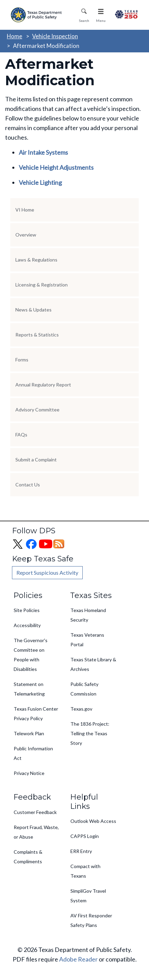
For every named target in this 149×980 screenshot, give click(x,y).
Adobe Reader (78, 959)
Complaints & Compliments (28, 857)
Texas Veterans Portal (87, 640)
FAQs (21, 435)
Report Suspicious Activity (47, 572)
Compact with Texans (85, 871)
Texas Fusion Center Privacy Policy (36, 714)
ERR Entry (81, 851)
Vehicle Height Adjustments (56, 167)
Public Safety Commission (84, 689)
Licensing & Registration (42, 285)
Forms (22, 360)
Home (15, 36)
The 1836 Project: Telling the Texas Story (90, 733)
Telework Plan (29, 733)
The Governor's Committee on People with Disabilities (31, 655)
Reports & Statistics (37, 335)
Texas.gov (81, 709)
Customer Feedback (35, 812)
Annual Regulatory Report (43, 385)
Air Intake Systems (43, 152)
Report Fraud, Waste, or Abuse (36, 832)
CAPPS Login (85, 836)
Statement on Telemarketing (29, 689)
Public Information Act (33, 753)
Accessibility (27, 625)
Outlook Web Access (93, 821)
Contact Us (28, 485)
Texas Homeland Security (88, 615)
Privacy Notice (29, 773)
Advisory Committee (37, 410)
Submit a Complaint (36, 460)
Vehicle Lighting (40, 182)
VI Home (25, 210)
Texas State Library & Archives (93, 664)
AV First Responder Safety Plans (91, 920)
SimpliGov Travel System (88, 896)
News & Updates (33, 310)
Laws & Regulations (36, 260)
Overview (26, 235)
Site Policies (27, 610)
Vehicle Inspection (55, 36)
